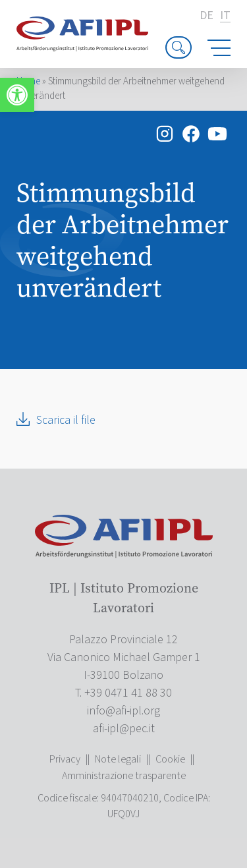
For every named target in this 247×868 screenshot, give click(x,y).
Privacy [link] (65, 759)
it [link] (225, 16)
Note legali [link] (118, 759)
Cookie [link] (170, 759)
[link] (17, 95)
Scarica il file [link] (66, 420)
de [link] (206, 16)
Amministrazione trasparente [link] (124, 776)
